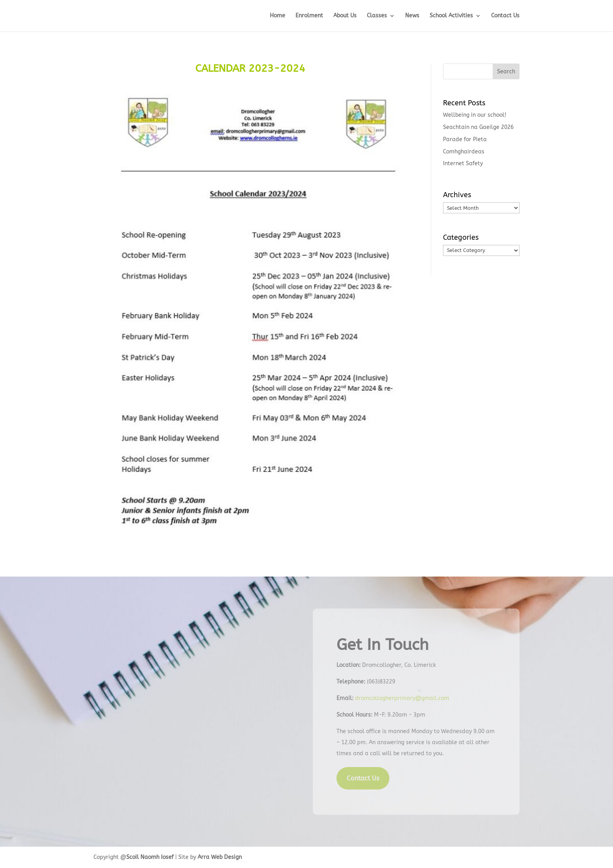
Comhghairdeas (464, 152)
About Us (345, 16)
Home (278, 16)
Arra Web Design (220, 857)
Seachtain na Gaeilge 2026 (478, 127)
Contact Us (505, 16)
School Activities (451, 16)
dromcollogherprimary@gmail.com (402, 698)
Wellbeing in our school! (475, 115)
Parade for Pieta (465, 139)
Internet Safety (463, 163)
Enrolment (309, 16)
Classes (377, 16)
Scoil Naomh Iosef (150, 857)
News (412, 16)
